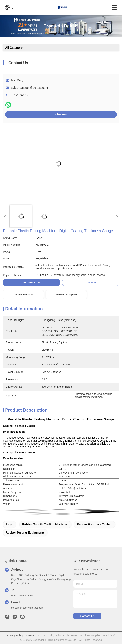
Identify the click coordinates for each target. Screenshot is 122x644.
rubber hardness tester (94, 524)
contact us (87, 616)
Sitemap (31, 635)
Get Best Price (31, 282)
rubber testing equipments (25, 533)
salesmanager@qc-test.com (29, 88)
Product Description (66, 295)
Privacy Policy (15, 635)
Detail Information (23, 295)
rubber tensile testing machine (45, 524)
